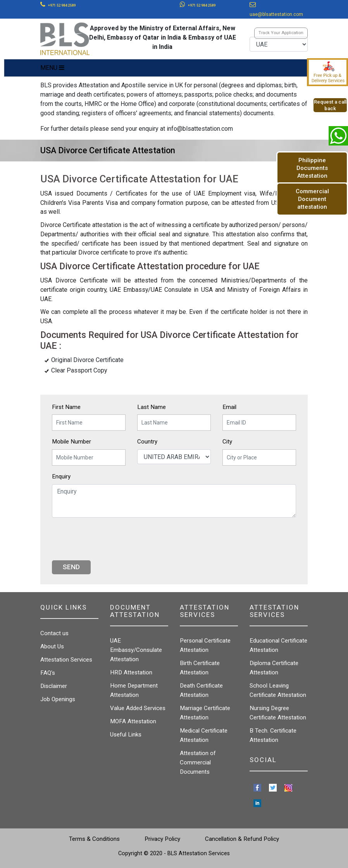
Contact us (54, 633)
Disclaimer (54, 686)
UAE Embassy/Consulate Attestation (136, 650)
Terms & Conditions (94, 839)
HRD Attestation (131, 672)
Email (229, 407)
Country (147, 442)
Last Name (152, 407)
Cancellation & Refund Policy (242, 839)
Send (71, 567)
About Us (52, 646)
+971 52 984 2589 (62, 5)
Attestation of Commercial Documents (198, 762)
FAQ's (48, 673)
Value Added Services (138, 708)
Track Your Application (281, 33)
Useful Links (126, 735)
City (227, 442)
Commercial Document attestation (312, 199)
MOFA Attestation (133, 721)
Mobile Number (71, 442)
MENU (52, 68)
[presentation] (111, 539)
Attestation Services (66, 660)
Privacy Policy (162, 839)
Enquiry (61, 476)
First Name (66, 407)
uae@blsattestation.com (276, 14)
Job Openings (58, 699)
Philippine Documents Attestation (312, 168)
